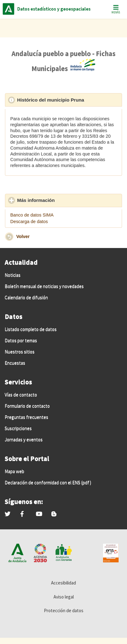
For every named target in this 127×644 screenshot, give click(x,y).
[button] (9, 237)
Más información (65, 200)
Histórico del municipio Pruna (70, 100)
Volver (23, 236)
